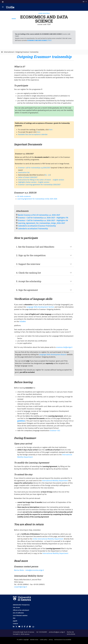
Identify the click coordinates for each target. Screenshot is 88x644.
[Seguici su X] (16, 627)
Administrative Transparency (21, 605)
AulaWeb (23, 322)
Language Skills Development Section (40, 307)
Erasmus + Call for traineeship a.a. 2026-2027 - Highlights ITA (43, 218)
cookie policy (44, 640)
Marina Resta (19, 570)
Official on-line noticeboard (21, 610)
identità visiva (34, 640)
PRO (14, 618)
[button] (3, 1)
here (51, 130)
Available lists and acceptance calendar (33, 134)
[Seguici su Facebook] (25, 627)
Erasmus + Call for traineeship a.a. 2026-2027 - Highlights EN (43, 220)
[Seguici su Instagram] (22, 627)
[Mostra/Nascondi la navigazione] (3, 7)
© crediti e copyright (23, 640)
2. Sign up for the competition (31, 255)
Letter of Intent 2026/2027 (28, 177)
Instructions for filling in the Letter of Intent (35, 180)
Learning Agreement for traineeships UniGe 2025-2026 (37, 199)
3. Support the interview (28, 264)
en (49, 175)
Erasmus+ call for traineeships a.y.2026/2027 (34, 168)
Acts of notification (18, 613)
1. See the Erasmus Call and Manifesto (35, 247)
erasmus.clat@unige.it (64, 347)
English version (44, 182)
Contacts (15, 624)
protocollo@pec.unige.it (57, 632)
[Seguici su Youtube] (19, 627)
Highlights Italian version (27, 182)
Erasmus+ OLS (55, 431)
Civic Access (16, 608)
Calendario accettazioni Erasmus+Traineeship (37, 226)
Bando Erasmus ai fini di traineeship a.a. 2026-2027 (39, 215)
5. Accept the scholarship (29, 281)
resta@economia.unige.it (35, 570)
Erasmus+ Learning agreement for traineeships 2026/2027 (39, 185)
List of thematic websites (20, 616)
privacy (51, 640)
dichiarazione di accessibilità (63, 640)
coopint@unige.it (21, 587)
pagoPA (15, 621)
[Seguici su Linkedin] (14, 627)
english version (59, 180)
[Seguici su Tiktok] (27, 627)
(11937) (39, 40)
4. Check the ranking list (29, 273)
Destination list (24, 173)
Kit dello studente (24, 196)
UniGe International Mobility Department (48, 539)
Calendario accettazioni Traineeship (33, 229)
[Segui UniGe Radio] (33, 627)
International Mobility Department (55, 481)
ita (46, 175)
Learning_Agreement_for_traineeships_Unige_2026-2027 (41, 223)
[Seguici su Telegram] (30, 627)
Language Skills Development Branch (53, 355)
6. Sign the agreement (27, 290)
